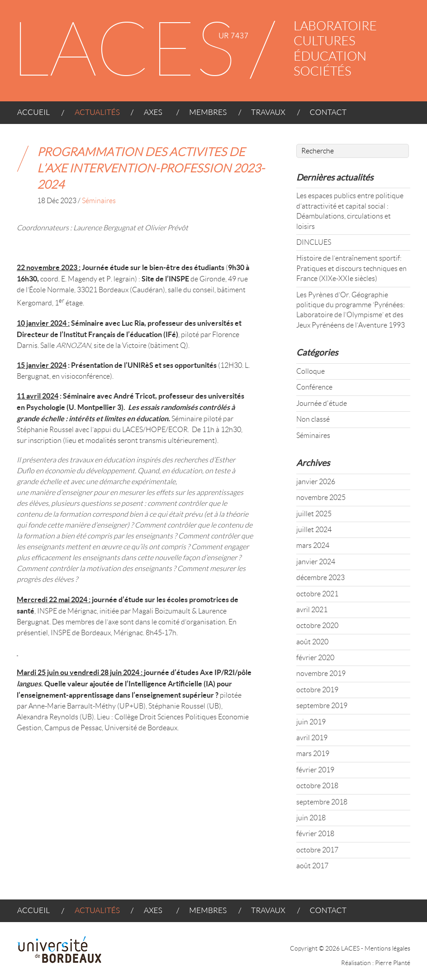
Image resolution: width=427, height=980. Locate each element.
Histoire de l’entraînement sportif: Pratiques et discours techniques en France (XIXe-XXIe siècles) (351, 268)
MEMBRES (204, 116)
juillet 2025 (314, 514)
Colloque (311, 371)
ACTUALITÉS (94, 116)
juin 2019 (311, 722)
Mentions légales (387, 948)
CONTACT (325, 116)
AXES (151, 116)
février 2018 (315, 834)
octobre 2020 (317, 626)
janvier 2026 (316, 482)
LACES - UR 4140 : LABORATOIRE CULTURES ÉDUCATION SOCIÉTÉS (204, 50)
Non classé (313, 419)
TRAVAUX (265, 116)
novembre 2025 (321, 497)
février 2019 (315, 770)
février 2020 (315, 658)
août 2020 (312, 642)
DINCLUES (314, 242)
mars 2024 (313, 545)
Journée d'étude (322, 403)
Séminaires (99, 201)
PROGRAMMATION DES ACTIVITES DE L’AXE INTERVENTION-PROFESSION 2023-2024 (151, 169)
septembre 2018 (322, 802)
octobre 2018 (317, 786)
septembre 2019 (322, 706)
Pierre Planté (393, 963)
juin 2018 (311, 818)
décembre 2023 (320, 578)
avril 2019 (312, 738)
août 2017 (312, 866)
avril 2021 (312, 610)
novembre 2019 (321, 673)
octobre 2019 (317, 690)
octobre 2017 (317, 850)
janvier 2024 (316, 562)
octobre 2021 (317, 594)
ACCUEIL (38, 116)
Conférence (314, 387)
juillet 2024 (314, 530)
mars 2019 (313, 754)
